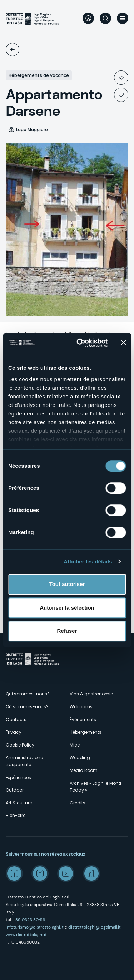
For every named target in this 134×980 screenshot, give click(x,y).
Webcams (81, 707)
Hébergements (86, 732)
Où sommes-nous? (27, 707)
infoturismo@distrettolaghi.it (35, 927)
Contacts (16, 720)
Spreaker (91, 873)
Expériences (18, 777)
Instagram (40, 873)
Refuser (67, 631)
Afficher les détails (88, 562)
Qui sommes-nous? (28, 694)
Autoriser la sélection (67, 608)
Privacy (14, 732)
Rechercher (105, 18)
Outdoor (15, 790)
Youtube (66, 873)
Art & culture (19, 803)
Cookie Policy (20, 745)
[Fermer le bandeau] (123, 343)
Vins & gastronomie (91, 694)
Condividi (121, 78)
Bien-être (16, 815)
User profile (88, 18)
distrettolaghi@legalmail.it (95, 927)
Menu (123, 18)
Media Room (84, 770)
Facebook (14, 873)
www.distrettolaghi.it (26, 935)
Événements (83, 720)
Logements (13, 50)
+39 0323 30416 (29, 920)
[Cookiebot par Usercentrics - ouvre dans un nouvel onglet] (80, 343)
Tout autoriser (67, 584)
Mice (75, 745)
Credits (78, 803)
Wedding (80, 757)
